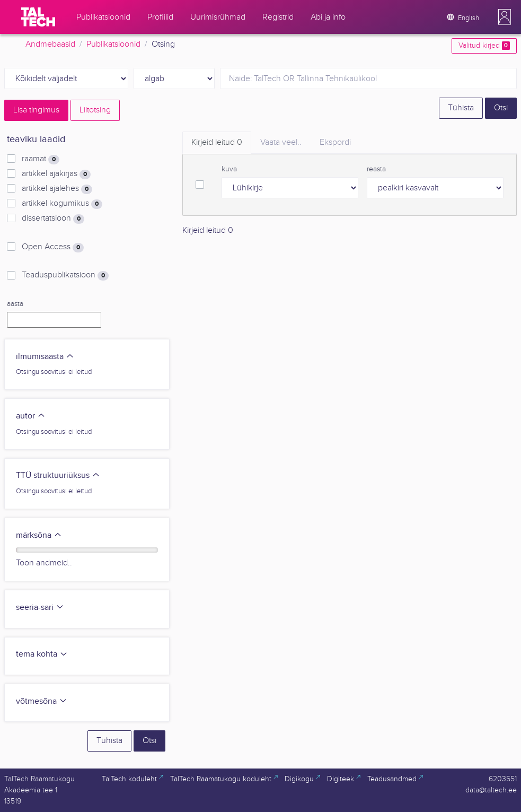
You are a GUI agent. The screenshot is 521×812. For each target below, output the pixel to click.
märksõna (39, 535)
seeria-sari (40, 608)
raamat (41, 159)
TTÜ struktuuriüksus (58, 475)
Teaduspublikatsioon (65, 275)
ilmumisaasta (45, 357)
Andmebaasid (50, 44)
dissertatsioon (53, 219)
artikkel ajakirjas (56, 174)
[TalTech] (38, 17)
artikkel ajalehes (57, 189)
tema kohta (42, 654)
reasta (376, 169)
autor (31, 416)
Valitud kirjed (484, 46)
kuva (229, 169)
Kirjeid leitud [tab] (217, 142)
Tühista (461, 108)
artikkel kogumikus (62, 204)
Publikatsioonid (113, 44)
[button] (505, 17)
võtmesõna (42, 701)
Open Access (53, 247)
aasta (15, 304)
